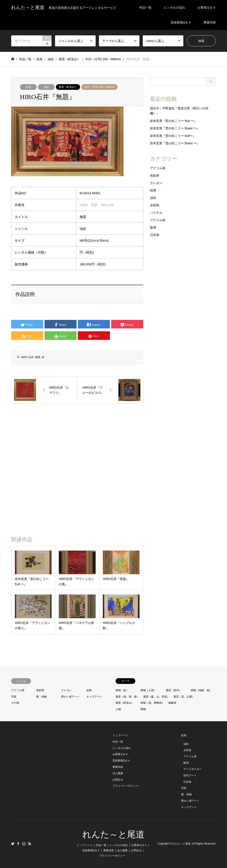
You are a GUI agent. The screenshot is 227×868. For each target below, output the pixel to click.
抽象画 (172, 703)
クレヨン (156, 183)
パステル (156, 213)
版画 (153, 227)
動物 (143, 709)
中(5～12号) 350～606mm (99, 87)
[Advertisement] (76, 442)
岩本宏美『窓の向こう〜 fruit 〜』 (173, 121)
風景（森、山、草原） (156, 697)
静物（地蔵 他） (201, 690)
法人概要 (118, 773)
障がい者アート (70, 697)
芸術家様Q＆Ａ (181, 22)
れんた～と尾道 (113, 834)
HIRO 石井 (27, 357)
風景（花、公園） (184, 697)
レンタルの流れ (175, 7)
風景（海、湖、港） (127, 697)
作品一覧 (145, 7)
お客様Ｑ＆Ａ (207, 7)
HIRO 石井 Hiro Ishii (97, 205)
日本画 (155, 235)
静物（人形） (148, 690)
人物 (118, 709)
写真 (14, 697)
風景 (38, 357)
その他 (15, 703)
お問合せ (118, 780)
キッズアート (94, 697)
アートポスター (193, 769)
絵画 (28, 87)
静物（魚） (122, 690)
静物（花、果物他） (152, 703)
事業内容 (210, 22)
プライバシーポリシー (126, 786)
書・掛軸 (41, 697)
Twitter (13, 844)
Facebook (18, 844)
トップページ (120, 735)
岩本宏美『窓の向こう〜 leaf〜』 (173, 136)
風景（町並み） (68, 87)
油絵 (46, 87)
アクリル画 (158, 168)
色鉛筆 (155, 176)
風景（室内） (174, 690)
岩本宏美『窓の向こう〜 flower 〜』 (175, 128)
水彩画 (155, 205)
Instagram (24, 844)
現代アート (190, 776)
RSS (30, 844)
